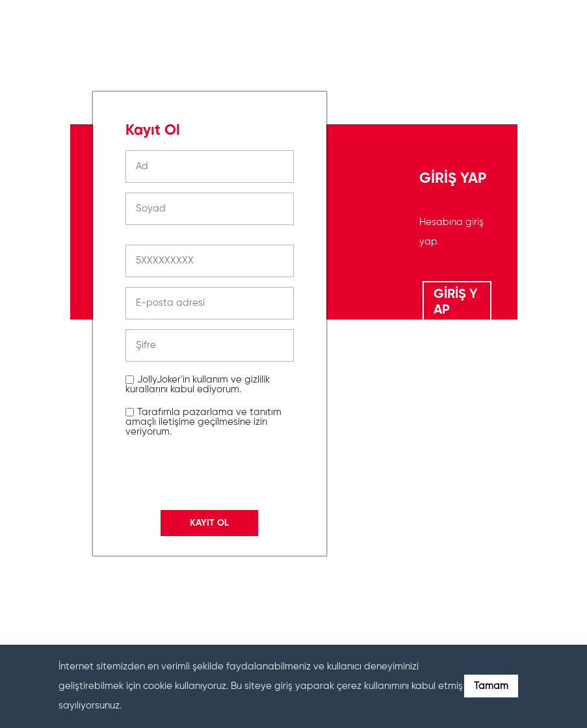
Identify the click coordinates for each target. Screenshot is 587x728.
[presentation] (224, 588)
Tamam (491, 686)
